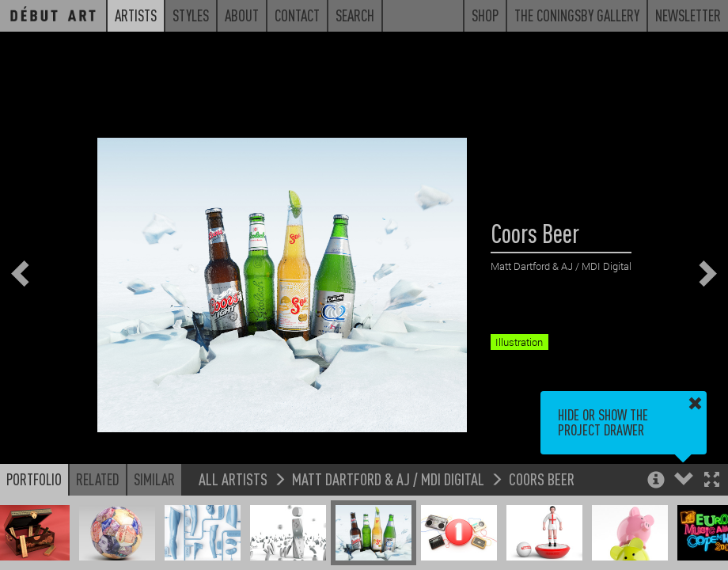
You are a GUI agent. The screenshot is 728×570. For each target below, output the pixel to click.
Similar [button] (154, 479)
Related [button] (98, 479)
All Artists (233, 479)
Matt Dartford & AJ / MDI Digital (388, 479)
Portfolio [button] (34, 479)
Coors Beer (542, 479)
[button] (712, 481)
